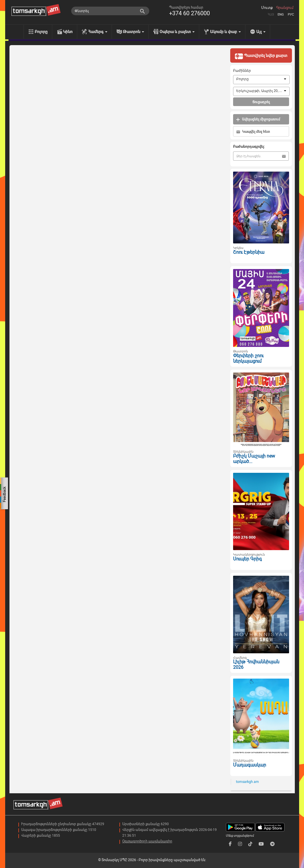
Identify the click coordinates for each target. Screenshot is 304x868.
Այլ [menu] (261, 32)
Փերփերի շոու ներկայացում (248, 358)
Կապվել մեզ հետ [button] (253, 132)
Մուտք (267, 8)
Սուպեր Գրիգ (247, 559)
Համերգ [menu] (98, 32)
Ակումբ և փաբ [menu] (225, 32)
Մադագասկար (250, 765)
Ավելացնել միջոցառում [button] (258, 119)
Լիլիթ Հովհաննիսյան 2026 (256, 665)
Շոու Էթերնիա (249, 252)
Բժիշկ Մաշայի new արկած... (254, 459)
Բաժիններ (242, 71)
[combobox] (261, 80)
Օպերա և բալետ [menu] (177, 32)
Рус (291, 15)
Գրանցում (285, 8)
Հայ (271, 15)
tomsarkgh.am (247, 782)
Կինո (68, 32)
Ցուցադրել (261, 102)
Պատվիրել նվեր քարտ (261, 56)
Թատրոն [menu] (133, 32)
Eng (281, 15)
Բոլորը (41, 32)
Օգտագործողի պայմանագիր (147, 841)
